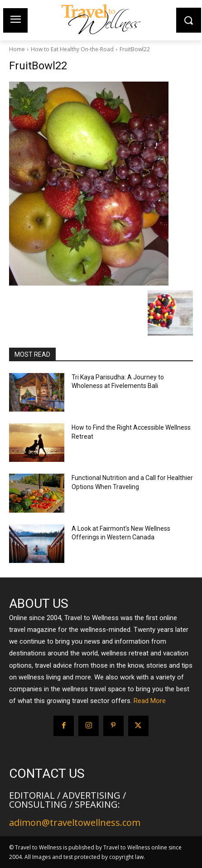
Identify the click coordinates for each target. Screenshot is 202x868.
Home (17, 49)
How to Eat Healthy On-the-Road (72, 49)
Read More (150, 701)
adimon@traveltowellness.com (75, 822)
